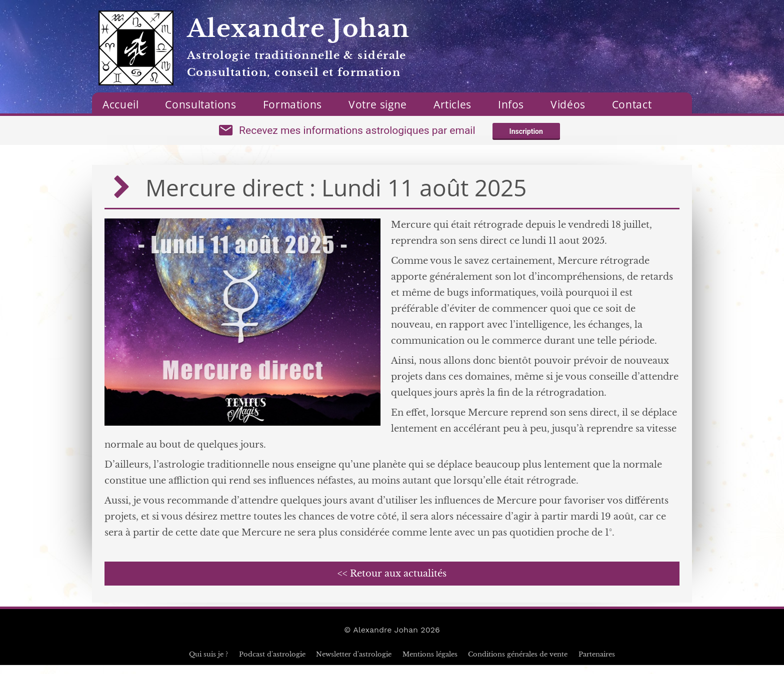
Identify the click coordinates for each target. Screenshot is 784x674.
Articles (452, 104)
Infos (511, 104)
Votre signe (378, 104)
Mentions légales (430, 663)
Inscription (526, 136)
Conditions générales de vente (518, 663)
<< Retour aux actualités (392, 583)
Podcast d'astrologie (272, 663)
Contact (632, 104)
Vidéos (568, 104)
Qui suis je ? (208, 663)
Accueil (120, 104)
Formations (292, 104)
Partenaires (597, 663)
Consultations (200, 104)
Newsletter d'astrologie (354, 663)
